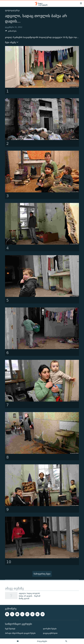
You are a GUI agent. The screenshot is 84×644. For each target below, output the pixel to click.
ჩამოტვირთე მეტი (42, 574)
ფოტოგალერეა (12, 10)
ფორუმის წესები (50, 629)
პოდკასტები (42, 641)
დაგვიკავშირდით (50, 633)
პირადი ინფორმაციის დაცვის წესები (20, 633)
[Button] (11, 32)
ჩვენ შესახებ (10, 629)
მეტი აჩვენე (12, 42)
